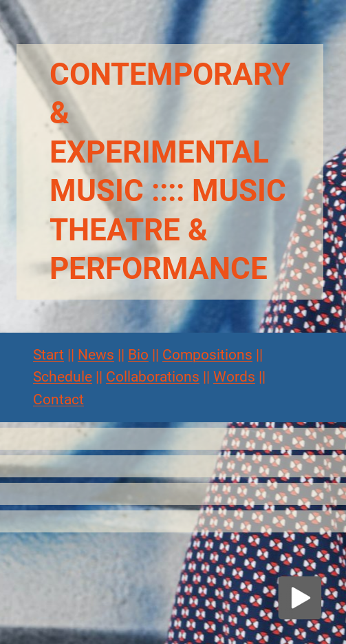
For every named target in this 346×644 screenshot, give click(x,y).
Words (234, 377)
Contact (58, 399)
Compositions (207, 355)
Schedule (63, 377)
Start (48, 355)
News (96, 355)
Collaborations (153, 377)
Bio (138, 355)
